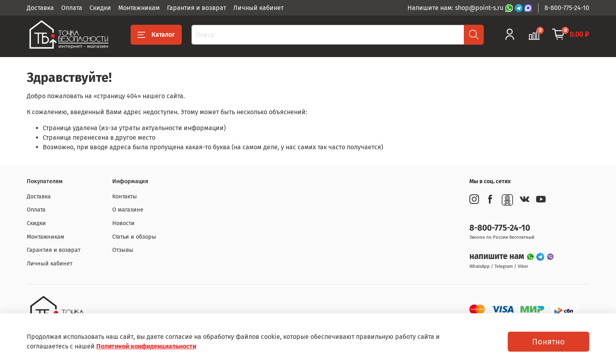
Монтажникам (139, 8)
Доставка (40, 8)
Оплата (72, 8)
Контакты (125, 197)
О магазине (128, 210)
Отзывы (123, 250)
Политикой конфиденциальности (146, 346)
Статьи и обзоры (134, 237)
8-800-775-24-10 (567, 8)
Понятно (548, 342)
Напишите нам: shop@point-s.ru (456, 8)
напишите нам (498, 256)
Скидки (100, 8)
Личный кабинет (258, 8)
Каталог (156, 35)
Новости (123, 223)
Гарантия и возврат (197, 8)
